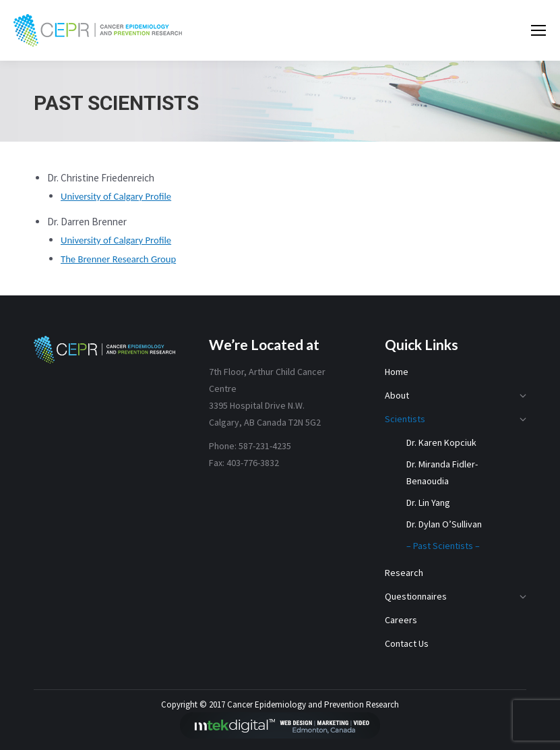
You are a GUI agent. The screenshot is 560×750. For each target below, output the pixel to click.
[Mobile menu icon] (538, 30)
